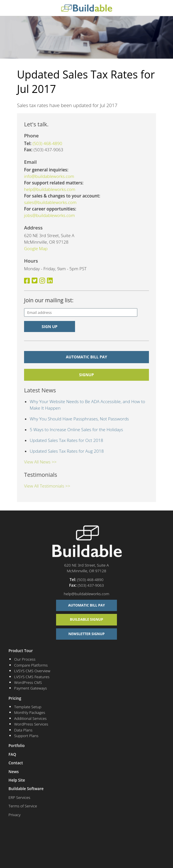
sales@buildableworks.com (50, 202)
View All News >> (40, 462)
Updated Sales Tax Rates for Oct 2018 (66, 440)
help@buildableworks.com (50, 189)
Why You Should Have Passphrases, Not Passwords (79, 419)
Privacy (14, 815)
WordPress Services (31, 724)
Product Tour (21, 651)
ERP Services (19, 797)
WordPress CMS (28, 682)
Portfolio (17, 745)
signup (86, 375)
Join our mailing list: (49, 300)
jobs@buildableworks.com (49, 215)
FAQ (12, 754)
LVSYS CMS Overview (32, 671)
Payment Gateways (31, 688)
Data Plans (23, 730)
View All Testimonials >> (47, 486)
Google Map (36, 248)
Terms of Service (23, 806)
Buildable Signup (87, 619)
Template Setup (28, 707)
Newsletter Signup (87, 634)
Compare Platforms (31, 665)
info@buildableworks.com (49, 176)
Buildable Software (26, 789)
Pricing (15, 698)
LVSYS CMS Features (32, 677)
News (14, 772)
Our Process (25, 659)
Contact (16, 763)
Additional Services (30, 718)
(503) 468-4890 (47, 143)
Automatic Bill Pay (87, 357)
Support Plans (26, 736)
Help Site (17, 780)
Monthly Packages (30, 712)
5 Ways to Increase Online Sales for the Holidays (76, 429)
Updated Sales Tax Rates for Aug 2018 (67, 451)
